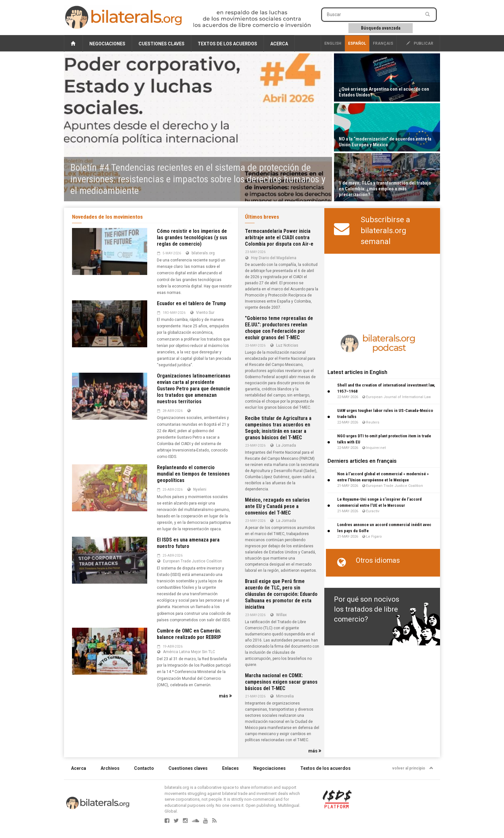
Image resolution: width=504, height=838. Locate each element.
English (333, 43)
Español (357, 43)
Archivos (110, 768)
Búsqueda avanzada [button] (381, 28)
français (383, 43)
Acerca (279, 44)
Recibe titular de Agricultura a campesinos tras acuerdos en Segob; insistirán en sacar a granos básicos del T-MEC (278, 428)
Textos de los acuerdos (227, 44)
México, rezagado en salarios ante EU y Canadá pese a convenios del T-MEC (277, 506)
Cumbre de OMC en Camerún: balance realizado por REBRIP (189, 634)
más (225, 696)
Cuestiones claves (162, 44)
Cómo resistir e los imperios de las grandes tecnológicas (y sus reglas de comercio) (192, 237)
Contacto (144, 768)
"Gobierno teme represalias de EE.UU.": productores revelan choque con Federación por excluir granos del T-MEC (279, 328)
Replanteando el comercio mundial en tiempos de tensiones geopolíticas (193, 474)
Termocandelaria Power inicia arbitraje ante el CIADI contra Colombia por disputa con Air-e (279, 237)
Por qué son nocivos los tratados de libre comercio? (367, 609)
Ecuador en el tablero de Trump (191, 303)
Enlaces (230, 768)
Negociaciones (107, 44)
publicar (420, 43)
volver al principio (413, 768)
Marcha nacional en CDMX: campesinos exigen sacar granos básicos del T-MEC (281, 682)
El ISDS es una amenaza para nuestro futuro (188, 543)
